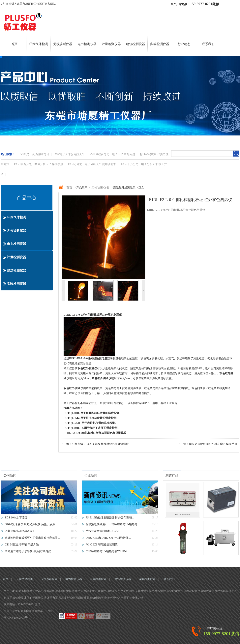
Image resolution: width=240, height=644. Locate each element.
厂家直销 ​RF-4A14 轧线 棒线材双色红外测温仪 (100, 444)
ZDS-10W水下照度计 (17, 518)
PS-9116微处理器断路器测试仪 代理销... (110, 518)
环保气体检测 (39, 44)
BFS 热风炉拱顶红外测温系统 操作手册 (213, 444)
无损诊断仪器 (63, 44)
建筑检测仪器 (135, 44)
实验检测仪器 (160, 44)
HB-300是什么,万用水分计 (33, 154)
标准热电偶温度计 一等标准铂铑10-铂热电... (113, 524)
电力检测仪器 (87, 44)
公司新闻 (10, 475)
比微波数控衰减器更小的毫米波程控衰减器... (32, 538)
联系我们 (208, 44)
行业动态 (184, 44)
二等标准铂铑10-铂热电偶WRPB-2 (106, 551)
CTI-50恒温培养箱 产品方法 (22, 545)
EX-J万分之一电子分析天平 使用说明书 (92, 164)
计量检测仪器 (111, 44)
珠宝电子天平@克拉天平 (69, 154)
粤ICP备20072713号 (16, 618)
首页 (14, 44)
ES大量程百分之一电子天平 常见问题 (112, 154)
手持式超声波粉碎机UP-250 (103, 531)
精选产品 (172, 475)
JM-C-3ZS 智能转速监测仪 (102, 545)
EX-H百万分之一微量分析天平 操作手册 (39, 164)
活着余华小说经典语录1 (19, 531)
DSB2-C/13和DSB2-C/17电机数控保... (108, 538)
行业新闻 (91, 475)
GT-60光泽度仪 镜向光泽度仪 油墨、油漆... (31, 524)
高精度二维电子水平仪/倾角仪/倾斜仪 (28, 551)
